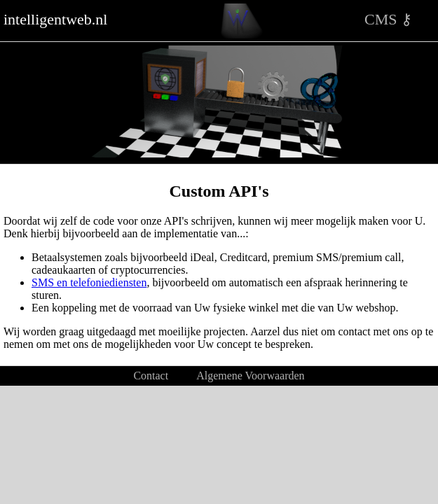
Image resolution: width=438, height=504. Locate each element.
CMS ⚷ (388, 19)
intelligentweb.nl (55, 19)
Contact (151, 376)
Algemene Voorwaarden (250, 376)
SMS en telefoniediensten (89, 282)
